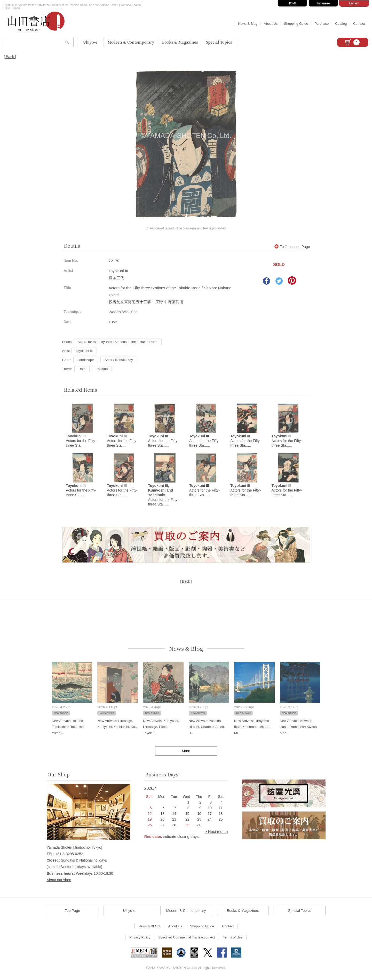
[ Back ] (10, 57)
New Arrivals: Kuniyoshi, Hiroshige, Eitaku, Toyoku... (161, 727)
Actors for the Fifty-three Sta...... (81, 441)
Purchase (322, 24)
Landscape (86, 360)
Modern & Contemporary (131, 42)
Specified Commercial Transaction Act (187, 937)
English (354, 3)
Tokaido (102, 369)
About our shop (59, 880)
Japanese (323, 3)
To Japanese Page (292, 247)
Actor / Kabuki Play (119, 360)
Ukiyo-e (90, 42)
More (186, 751)
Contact (359, 24)
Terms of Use (233, 937)
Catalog (341, 24)
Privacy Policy (140, 937)
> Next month (216, 832)
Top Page (72, 911)
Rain (82, 369)
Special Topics (219, 42)
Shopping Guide (296, 24)
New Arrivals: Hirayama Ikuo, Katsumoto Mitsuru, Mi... (253, 727)
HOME (292, 3)
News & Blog (248, 24)
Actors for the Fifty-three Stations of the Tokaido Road (118, 342)
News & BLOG (149, 926)
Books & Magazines (180, 42)
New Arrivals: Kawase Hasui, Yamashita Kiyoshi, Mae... (299, 727)
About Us (271, 24)
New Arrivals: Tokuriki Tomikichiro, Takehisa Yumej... (68, 727)
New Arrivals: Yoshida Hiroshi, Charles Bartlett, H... (207, 727)
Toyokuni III (84, 351)
